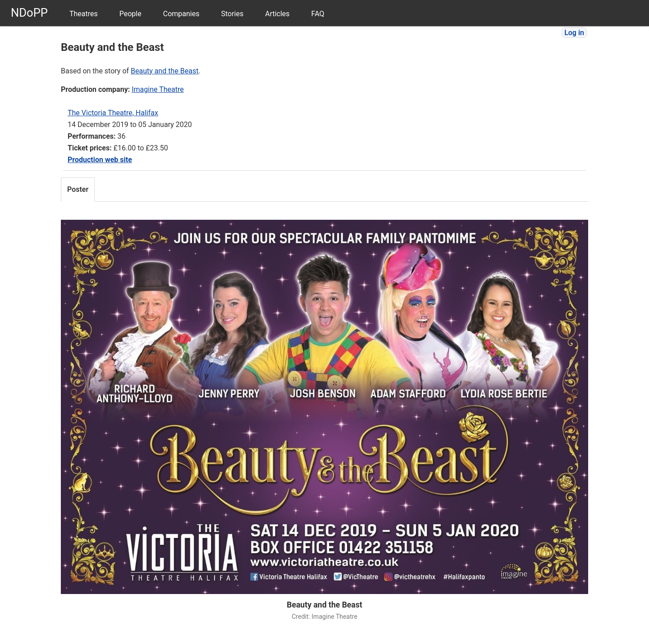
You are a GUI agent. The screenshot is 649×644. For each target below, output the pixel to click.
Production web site (100, 160)
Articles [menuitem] (277, 14)
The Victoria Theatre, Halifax (113, 113)
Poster (78, 189)
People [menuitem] (130, 14)
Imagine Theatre (158, 89)
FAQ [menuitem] (318, 14)
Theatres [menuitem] (84, 14)
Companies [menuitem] (181, 14)
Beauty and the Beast (165, 71)
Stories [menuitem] (232, 14)
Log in (574, 33)
